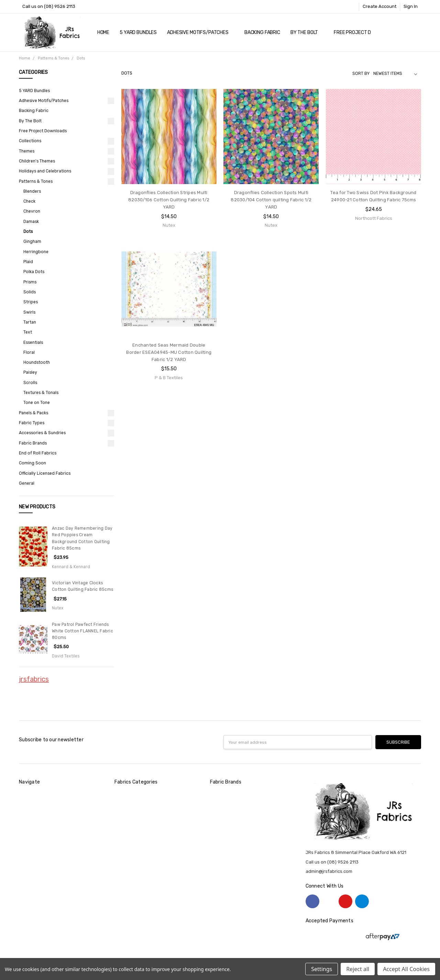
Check (29, 201)
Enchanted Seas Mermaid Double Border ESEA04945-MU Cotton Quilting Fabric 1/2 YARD (169, 352)
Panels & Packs (34, 413)
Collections (30, 141)
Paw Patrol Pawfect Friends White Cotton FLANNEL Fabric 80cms (82, 631)
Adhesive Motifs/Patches (201, 32)
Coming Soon (32, 463)
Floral (29, 352)
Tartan (30, 322)
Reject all (358, 969)
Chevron (32, 211)
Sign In (411, 6)
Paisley (30, 372)
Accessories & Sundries (42, 433)
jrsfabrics (34, 679)
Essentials (33, 342)
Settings (322, 969)
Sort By (361, 74)
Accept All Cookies (406, 969)
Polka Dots (34, 272)
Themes (27, 151)
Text (28, 332)
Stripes (31, 302)
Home (103, 32)
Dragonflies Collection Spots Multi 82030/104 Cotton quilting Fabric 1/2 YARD (271, 200)
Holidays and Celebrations (45, 171)
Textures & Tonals (41, 393)
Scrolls (30, 383)
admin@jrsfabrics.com (329, 871)
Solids (30, 292)
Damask (31, 222)
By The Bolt (307, 32)
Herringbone (36, 252)
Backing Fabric (262, 32)
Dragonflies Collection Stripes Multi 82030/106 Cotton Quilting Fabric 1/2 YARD (169, 200)
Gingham (32, 241)
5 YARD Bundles (138, 32)
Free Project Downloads (365, 32)
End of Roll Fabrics (38, 453)
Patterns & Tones (36, 181)
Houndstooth (37, 362)
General (27, 483)
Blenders (32, 191)
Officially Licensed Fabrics (45, 473)
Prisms (30, 282)
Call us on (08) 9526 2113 (49, 6)
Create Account (379, 6)
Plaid (28, 262)
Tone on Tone (37, 403)
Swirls (29, 312)
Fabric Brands (33, 443)
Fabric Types (32, 423)
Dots (28, 232)
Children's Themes (37, 161)
